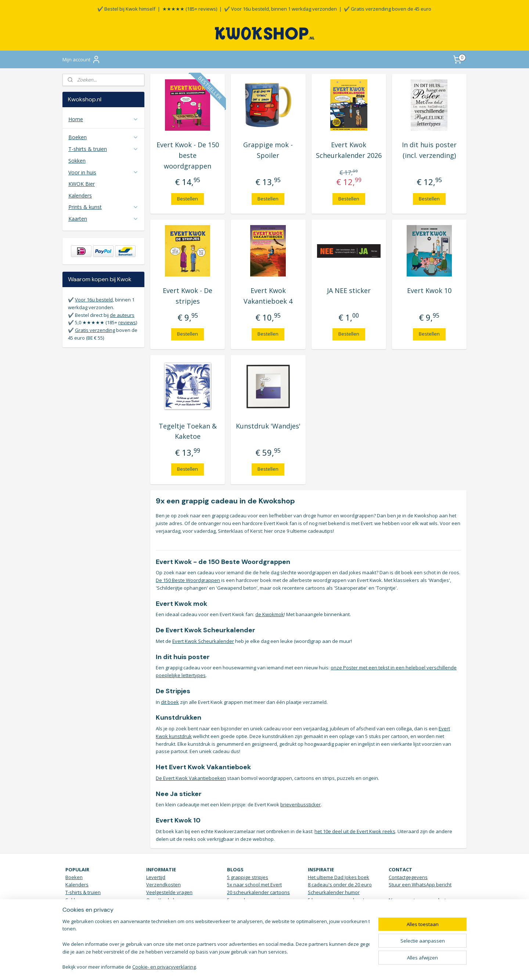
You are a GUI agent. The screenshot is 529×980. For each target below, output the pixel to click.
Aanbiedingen (81, 938)
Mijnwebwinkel (343, 967)
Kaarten (103, 219)
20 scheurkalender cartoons (258, 892)
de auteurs (122, 315)
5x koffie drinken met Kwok (257, 923)
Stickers (74, 923)
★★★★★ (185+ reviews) (190, 9)
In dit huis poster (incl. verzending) (429, 150)
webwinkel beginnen (279, 967)
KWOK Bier (82, 184)
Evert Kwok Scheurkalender (203, 641)
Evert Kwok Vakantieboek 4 (268, 296)
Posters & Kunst (83, 908)
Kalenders (80, 196)
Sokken (77, 161)
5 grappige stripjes (248, 877)
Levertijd (156, 877)
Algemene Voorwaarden (173, 930)
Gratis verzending (95, 330)
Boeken (103, 137)
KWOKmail (443, 915)
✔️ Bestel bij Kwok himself (126, 9)
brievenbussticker (301, 804)
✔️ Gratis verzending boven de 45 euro (388, 9)
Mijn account (82, 59)
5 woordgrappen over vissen (259, 900)
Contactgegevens (408, 877)
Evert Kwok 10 (429, 290)
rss (251, 967)
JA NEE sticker (349, 290)
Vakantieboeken (84, 930)
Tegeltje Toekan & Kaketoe (188, 431)
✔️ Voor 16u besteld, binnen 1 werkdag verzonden (280, 9)
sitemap (236, 967)
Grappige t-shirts (327, 915)
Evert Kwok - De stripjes (188, 296)
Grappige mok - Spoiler (268, 150)
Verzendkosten (163, 885)
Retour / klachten (165, 923)
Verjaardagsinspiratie (332, 923)
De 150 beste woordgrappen (259, 908)
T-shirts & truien (103, 149)
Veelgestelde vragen (169, 892)
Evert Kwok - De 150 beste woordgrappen (188, 155)
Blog (151, 908)
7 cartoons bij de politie (253, 915)
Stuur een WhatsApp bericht (420, 885)
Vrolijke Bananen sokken (336, 938)
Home (103, 119)
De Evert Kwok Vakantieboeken (191, 778)
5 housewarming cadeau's (337, 900)
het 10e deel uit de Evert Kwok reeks (355, 831)
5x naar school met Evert (254, 885)
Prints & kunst (103, 207)
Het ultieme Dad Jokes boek (339, 877)
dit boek (170, 702)
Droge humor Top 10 (330, 930)
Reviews (156, 915)
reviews (127, 322)
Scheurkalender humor (334, 892)
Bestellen (188, 199)
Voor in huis (103, 172)
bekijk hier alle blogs (256, 938)
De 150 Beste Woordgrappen (188, 580)
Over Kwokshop (164, 900)
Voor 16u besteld (94, 300)
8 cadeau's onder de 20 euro (340, 885)
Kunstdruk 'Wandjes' (268, 426)
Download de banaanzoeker (259, 930)
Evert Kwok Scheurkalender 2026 (349, 150)
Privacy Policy (161, 938)
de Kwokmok (270, 614)
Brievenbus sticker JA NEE (336, 908)
